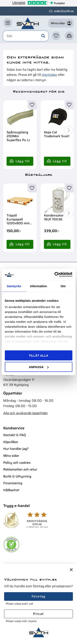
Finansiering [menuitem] (13, 483)
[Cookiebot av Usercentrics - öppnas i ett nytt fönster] (55, 275)
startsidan (50, 75)
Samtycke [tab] (14, 286)
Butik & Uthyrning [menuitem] (17, 476)
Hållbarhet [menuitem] (11, 490)
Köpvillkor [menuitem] (11, 442)
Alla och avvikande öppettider (26, 413)
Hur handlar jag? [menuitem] (16, 449)
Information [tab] (38, 286)
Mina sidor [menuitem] (11, 456)
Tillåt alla (38, 355)
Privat (38, 614)
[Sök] (43, 36)
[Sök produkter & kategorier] (26, 36)
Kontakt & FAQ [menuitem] (14, 435)
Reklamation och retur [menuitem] (20, 469)
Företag (38, 596)
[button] (8, 23)
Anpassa (39, 367)
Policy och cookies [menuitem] (17, 463)
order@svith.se (64, 11)
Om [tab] (63, 286)
